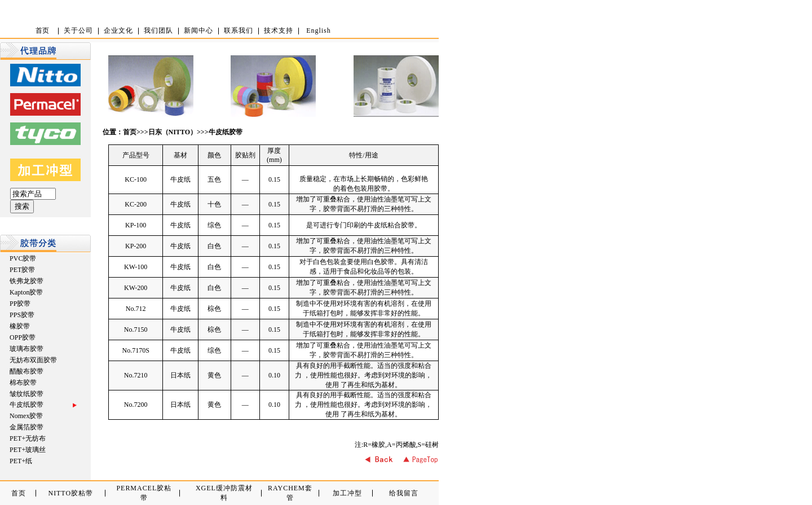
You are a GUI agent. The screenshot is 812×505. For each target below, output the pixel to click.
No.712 (136, 309)
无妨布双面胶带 (33, 360)
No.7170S (135, 350)
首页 (130, 132)
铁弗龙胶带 (27, 281)
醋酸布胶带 (27, 371)
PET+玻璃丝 (28, 450)
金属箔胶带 (27, 427)
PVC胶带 (23, 258)
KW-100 (136, 267)
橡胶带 (20, 326)
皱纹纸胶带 (27, 394)
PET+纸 (21, 461)
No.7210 (136, 375)
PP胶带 (20, 304)
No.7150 (136, 330)
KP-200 (136, 246)
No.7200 (136, 405)
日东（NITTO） (173, 132)
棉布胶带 (23, 383)
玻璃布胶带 (27, 349)
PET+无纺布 (28, 438)
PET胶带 (22, 270)
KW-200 (136, 288)
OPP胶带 (23, 337)
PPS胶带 (22, 315)
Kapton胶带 (26, 292)
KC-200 (136, 204)
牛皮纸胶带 (226, 132)
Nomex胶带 (26, 416)
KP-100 (136, 225)
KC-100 (136, 179)
